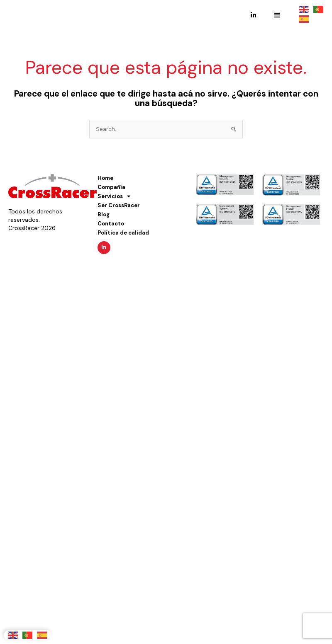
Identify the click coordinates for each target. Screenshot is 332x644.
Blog (104, 214)
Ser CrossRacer (119, 205)
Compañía (111, 187)
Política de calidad (123, 233)
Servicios (114, 196)
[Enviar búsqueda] (234, 129)
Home (105, 178)
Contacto (111, 224)
